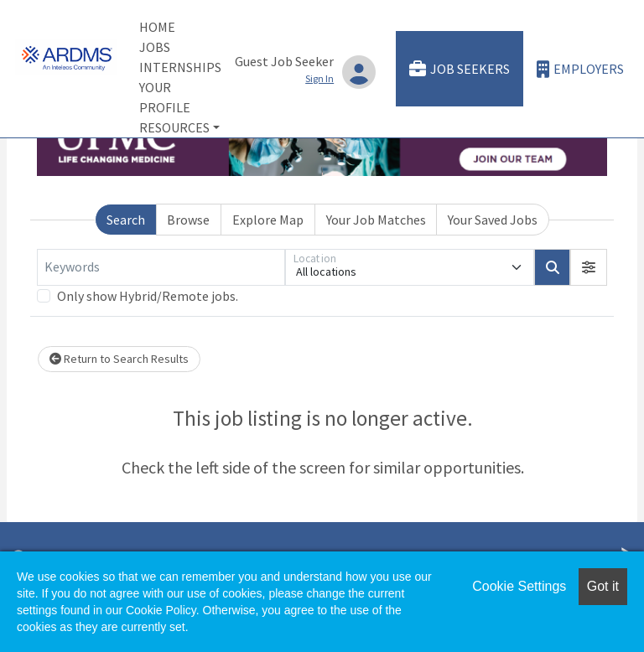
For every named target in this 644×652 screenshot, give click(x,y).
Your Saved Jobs (493, 220)
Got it (603, 586)
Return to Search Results (119, 359)
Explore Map (268, 220)
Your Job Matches (376, 220)
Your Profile (165, 97)
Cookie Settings (519, 586)
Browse (188, 220)
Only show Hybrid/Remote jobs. (148, 296)
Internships (180, 67)
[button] (589, 267)
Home (157, 27)
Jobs (155, 47)
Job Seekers (460, 69)
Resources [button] (174, 127)
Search (126, 220)
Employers (580, 69)
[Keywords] (161, 267)
